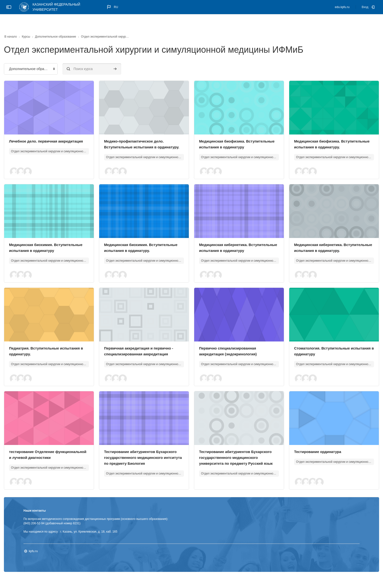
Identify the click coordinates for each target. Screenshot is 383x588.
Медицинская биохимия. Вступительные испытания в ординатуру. (140, 242)
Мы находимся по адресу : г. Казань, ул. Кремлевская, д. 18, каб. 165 (86, 540)
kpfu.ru (49, 560)
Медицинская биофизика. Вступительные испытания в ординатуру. (315, 132)
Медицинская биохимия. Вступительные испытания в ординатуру (53, 242)
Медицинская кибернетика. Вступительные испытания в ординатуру (227, 242)
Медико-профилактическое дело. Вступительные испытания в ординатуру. (144, 132)
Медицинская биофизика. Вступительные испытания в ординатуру (227, 132)
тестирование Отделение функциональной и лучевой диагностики (52, 460)
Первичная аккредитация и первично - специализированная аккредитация (144, 351)
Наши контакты (50, 519)
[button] (112, 7)
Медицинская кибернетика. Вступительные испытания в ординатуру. (315, 242)
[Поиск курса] (107, 54)
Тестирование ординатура (312, 455)
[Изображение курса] (61, 93)
